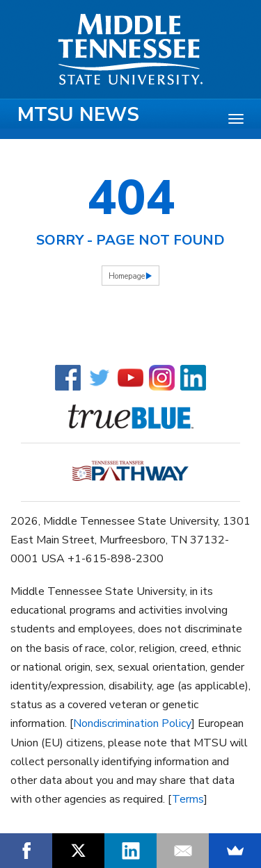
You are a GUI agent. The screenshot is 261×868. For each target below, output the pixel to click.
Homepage (127, 276)
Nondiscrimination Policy (132, 723)
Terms (188, 799)
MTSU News (78, 115)
